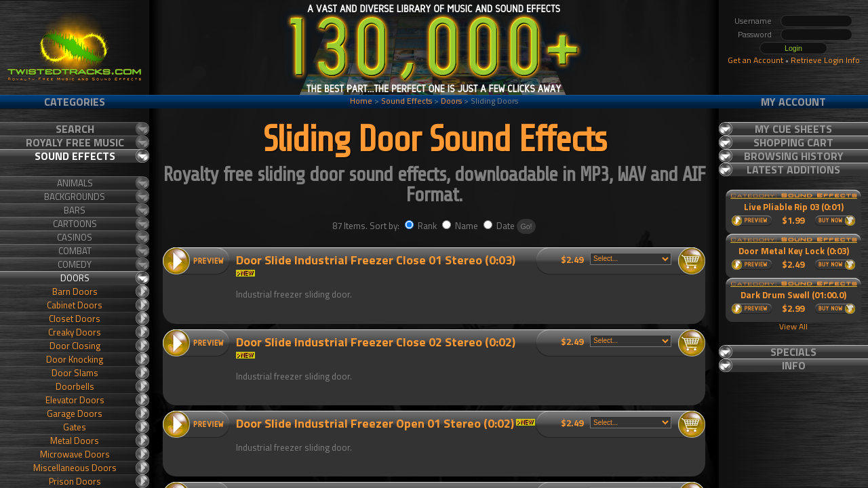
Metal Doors (75, 441)
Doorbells (75, 386)
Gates (75, 427)
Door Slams (75, 373)
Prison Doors (75, 481)
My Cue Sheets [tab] (793, 129)
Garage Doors (75, 413)
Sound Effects (407, 101)
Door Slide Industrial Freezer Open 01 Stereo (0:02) (375, 423)
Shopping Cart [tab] (793, 142)
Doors (451, 101)
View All (793, 326)
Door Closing (75, 346)
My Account (793, 102)
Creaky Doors (75, 332)
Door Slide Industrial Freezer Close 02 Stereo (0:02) (376, 342)
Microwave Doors (75, 454)
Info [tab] (794, 365)
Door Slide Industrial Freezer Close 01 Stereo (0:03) (376, 260)
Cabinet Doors (75, 305)
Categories (75, 102)
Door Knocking (75, 359)
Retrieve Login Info (825, 60)
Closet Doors (75, 319)
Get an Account (755, 60)
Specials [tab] (793, 352)
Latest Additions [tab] (793, 169)
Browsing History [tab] (794, 156)
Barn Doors (75, 291)
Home (361, 101)
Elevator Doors (75, 400)
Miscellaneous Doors (75, 468)
